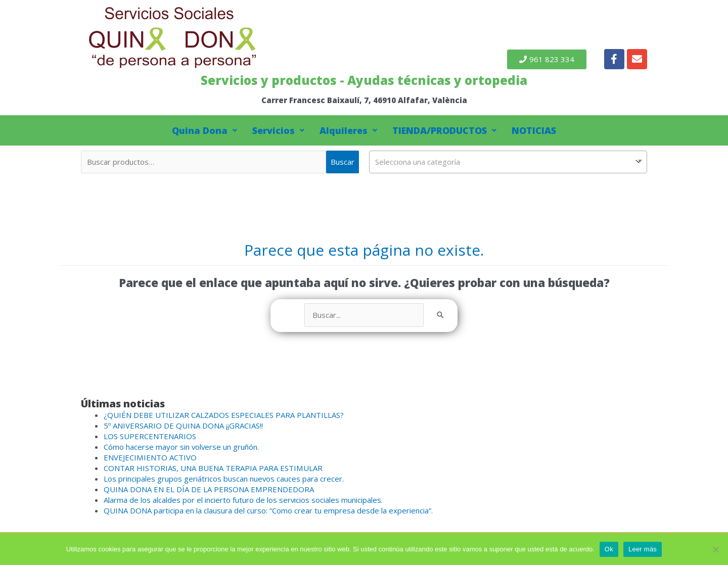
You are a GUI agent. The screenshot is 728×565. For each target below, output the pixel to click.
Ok (609, 549)
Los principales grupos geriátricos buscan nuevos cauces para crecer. (224, 479)
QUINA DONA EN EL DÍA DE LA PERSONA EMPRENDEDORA (209, 489)
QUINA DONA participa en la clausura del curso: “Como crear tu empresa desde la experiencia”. (268, 510)
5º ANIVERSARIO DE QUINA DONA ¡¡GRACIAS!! (183, 426)
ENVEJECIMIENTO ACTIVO (150, 457)
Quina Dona (204, 130)
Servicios (278, 130)
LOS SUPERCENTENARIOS (150, 436)
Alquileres (348, 130)
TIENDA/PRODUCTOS (444, 130)
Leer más (643, 549)
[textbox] (508, 162)
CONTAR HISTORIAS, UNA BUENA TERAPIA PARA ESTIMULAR (213, 468)
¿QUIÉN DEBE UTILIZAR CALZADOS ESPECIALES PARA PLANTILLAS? (224, 415)
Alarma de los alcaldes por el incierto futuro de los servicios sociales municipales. (243, 500)
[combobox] (508, 162)
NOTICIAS (534, 130)
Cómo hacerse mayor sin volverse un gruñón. (182, 447)
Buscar (343, 162)
